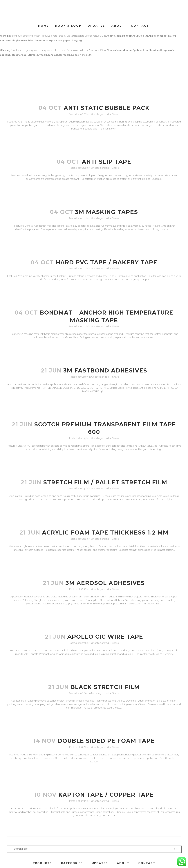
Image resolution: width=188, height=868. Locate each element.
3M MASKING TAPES (107, 212)
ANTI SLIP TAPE (107, 162)
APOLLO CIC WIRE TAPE (105, 637)
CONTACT (147, 863)
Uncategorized (100, 114)
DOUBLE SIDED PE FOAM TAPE (106, 741)
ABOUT (123, 863)
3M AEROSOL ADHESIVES (105, 583)
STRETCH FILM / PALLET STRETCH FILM (105, 482)
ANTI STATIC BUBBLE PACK (107, 108)
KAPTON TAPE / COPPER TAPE (106, 795)
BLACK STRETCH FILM (105, 687)
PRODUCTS (42, 863)
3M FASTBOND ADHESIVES (105, 371)
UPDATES (100, 863)
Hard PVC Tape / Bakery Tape (107, 262)
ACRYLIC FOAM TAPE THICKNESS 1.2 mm (105, 533)
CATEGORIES (72, 863)
